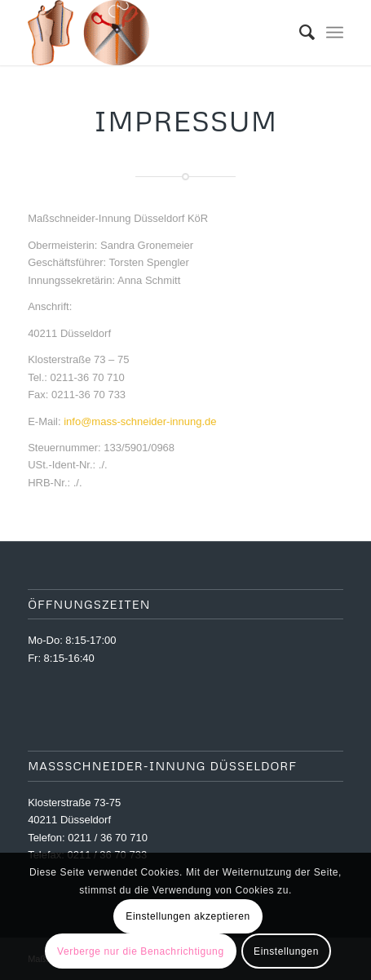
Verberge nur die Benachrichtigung (141, 951)
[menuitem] (299, 33)
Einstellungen (286, 951)
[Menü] (335, 33)
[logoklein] (154, 33)
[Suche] (299, 33)
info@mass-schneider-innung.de (140, 421)
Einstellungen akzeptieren (188, 916)
